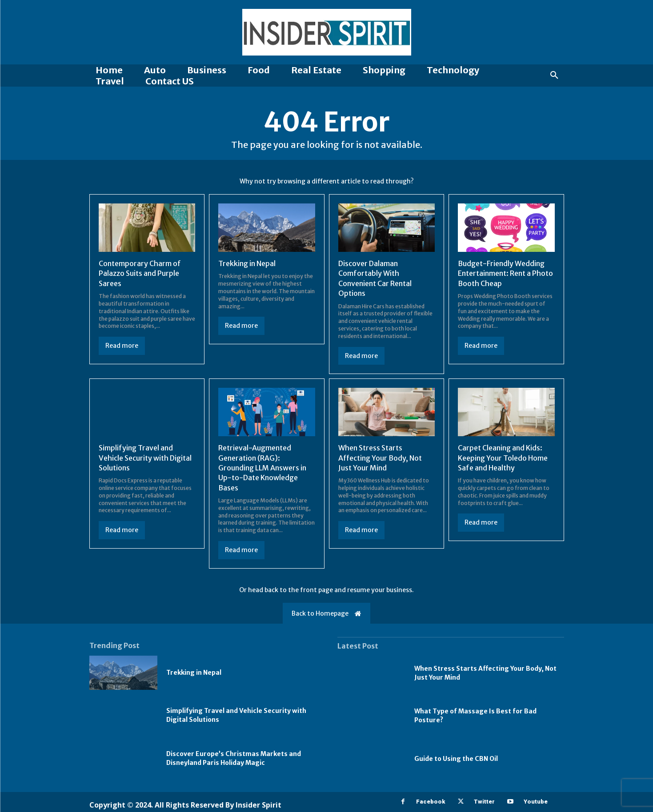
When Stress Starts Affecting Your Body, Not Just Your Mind (380, 458)
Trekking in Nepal (247, 263)
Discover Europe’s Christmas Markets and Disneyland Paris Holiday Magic (234, 758)
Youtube (536, 802)
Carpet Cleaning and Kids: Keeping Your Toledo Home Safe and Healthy (503, 458)
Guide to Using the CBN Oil (456, 759)
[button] (554, 76)
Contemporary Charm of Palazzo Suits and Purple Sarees (140, 273)
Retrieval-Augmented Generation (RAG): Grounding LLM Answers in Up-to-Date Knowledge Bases (262, 468)
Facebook (431, 802)
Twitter (484, 802)
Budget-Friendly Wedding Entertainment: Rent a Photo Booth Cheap (505, 273)
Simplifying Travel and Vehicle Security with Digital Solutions (145, 458)
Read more (122, 346)
